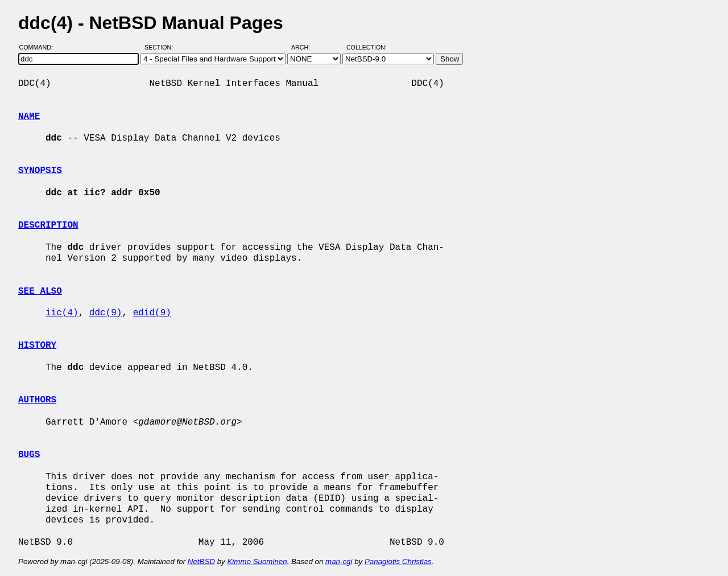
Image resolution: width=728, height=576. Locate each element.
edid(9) (152, 313)
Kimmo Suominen (257, 561)
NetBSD (201, 561)
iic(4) (62, 313)
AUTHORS (37, 400)
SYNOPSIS (40, 171)
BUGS (29, 455)
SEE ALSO (40, 291)
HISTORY (37, 345)
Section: (161, 47)
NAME (29, 117)
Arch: (306, 47)
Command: (40, 47)
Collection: (367, 47)
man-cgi (339, 561)
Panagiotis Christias (398, 561)
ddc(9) (106, 313)
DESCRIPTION (48, 225)
